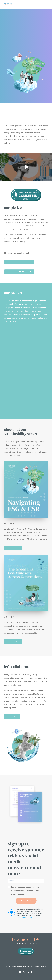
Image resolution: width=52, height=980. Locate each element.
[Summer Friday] (16, 5)
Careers (44, 967)
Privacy (37, 967)
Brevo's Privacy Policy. (24, 917)
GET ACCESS (26, 901)
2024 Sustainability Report (19, 272)
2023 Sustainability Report (19, 262)
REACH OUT (12, 716)
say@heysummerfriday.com (26, 943)
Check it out (13, 548)
